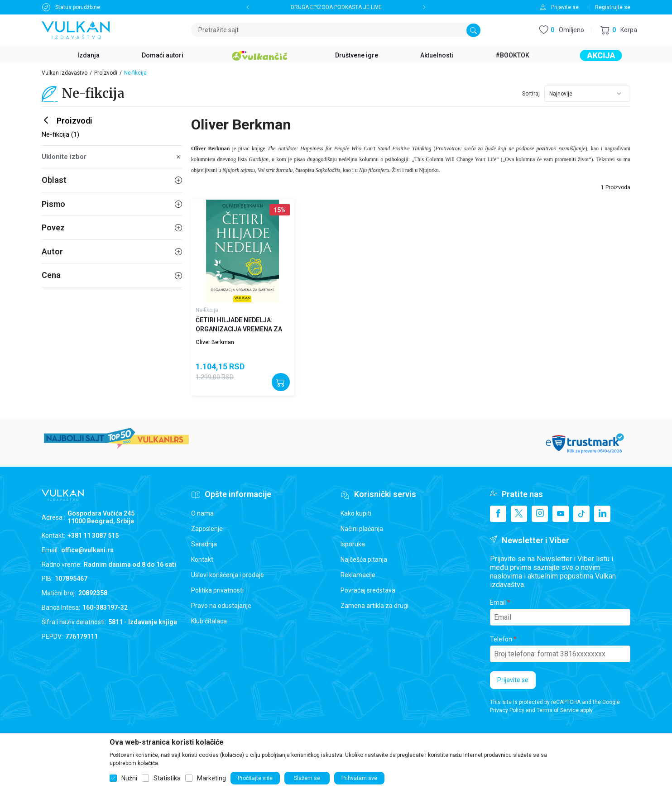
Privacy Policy (507, 710)
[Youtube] (561, 514)
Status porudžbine (78, 7)
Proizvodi (106, 73)
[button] (619, 30)
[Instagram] (540, 514)
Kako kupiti (356, 513)
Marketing (211, 778)
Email (498, 603)
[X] (519, 514)
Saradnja (204, 544)
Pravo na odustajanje (221, 606)
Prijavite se (513, 680)
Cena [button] (112, 275)
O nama (202, 513)
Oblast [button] (112, 180)
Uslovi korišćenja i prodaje (228, 575)
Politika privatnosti (217, 590)
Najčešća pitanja (364, 559)
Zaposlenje (207, 529)
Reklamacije (358, 575)
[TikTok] (581, 514)
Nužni (129, 778)
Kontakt (202, 559)
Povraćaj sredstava (368, 590)
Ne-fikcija (207, 310)
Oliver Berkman (215, 342)
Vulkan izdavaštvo (65, 73)
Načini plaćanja (362, 529)
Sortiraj (531, 94)
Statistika (167, 778)
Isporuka (353, 544)
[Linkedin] (602, 514)
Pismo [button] (112, 204)
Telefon (501, 639)
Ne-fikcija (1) (60, 134)
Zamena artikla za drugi (374, 606)
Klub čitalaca (209, 621)
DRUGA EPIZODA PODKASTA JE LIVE (336, 7)
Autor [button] (112, 251)
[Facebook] (498, 514)
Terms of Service (558, 710)
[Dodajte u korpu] (281, 382)
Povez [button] (112, 227)
